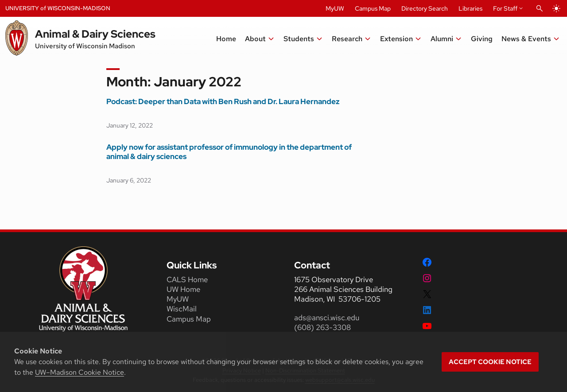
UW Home (183, 289)
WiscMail (182, 309)
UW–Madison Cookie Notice (80, 372)
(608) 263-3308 (323, 327)
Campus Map (373, 8)
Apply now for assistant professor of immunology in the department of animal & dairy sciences (229, 152)
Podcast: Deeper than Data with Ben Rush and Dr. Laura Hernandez (223, 102)
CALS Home (187, 279)
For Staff (505, 8)
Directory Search (425, 8)
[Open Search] (540, 8)
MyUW (335, 8)
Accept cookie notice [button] (490, 362)
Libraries (470, 8)
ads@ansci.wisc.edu (327, 318)
